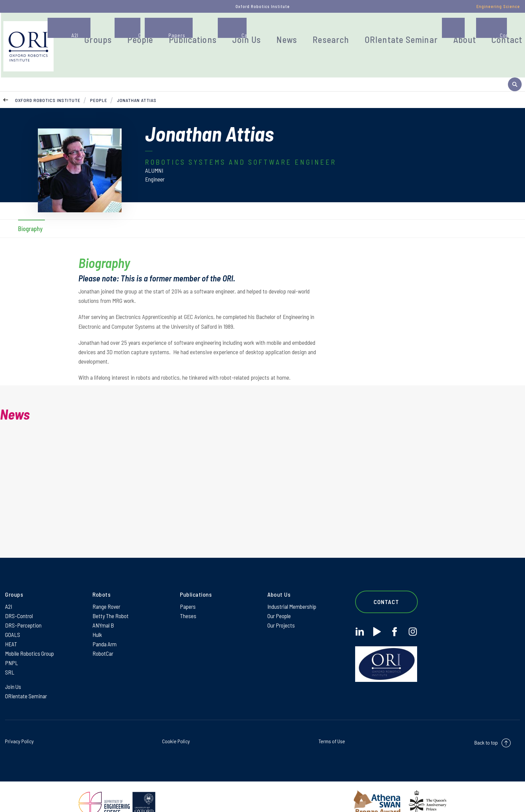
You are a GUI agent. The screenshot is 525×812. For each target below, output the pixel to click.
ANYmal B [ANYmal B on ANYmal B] (104, 607)
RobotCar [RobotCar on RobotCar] (103, 637)
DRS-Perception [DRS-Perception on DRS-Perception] (23, 607)
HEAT (11, 627)
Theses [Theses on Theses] (188, 597)
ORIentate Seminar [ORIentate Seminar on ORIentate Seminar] (26, 683)
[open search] (515, 41)
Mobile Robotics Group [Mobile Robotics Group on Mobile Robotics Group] (30, 637)
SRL (10, 657)
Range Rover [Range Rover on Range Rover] (107, 587)
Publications (217, 32)
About (446, 32)
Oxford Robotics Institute (48, 79)
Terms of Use (332, 728)
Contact (482, 32)
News (298, 32)
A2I (9, 587)
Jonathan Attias (137, 79)
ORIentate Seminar (393, 32)
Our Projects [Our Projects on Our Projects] (281, 607)
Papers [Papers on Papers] (188, 587)
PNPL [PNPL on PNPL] (12, 647)
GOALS (13, 617)
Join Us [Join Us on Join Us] (14, 672)
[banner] (70, 41)
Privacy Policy (19, 728)
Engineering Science (498, 6)
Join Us (263, 32)
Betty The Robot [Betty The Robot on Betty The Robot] (111, 597)
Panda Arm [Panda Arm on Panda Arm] (105, 627)
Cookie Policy (176, 728)
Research (335, 32)
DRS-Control (19, 597)
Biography (30, 207)
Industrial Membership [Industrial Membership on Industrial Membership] (292, 587)
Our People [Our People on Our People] (279, 597)
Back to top (486, 729)
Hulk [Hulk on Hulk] (97, 617)
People (173, 32)
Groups (136, 32)
